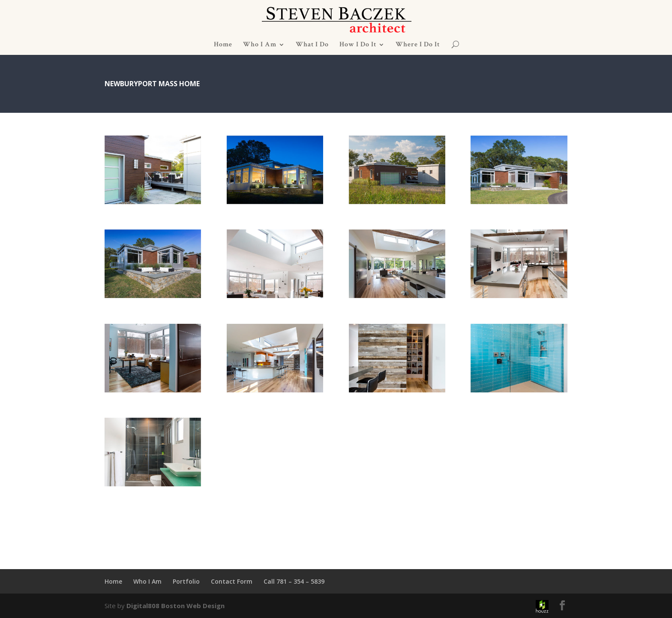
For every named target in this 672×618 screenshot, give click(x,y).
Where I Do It (418, 45)
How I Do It (358, 45)
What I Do (312, 45)
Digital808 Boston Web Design (175, 606)
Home (223, 45)
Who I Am (260, 45)
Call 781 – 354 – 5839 (294, 581)
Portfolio (186, 581)
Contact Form (232, 581)
